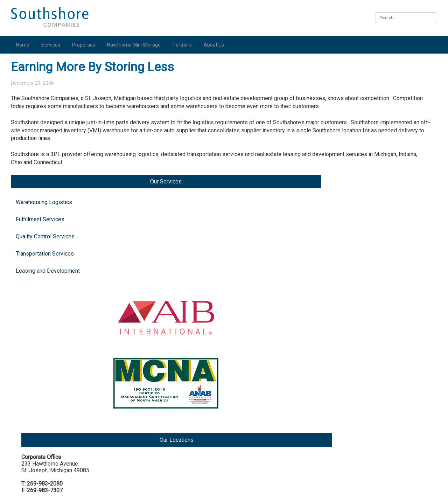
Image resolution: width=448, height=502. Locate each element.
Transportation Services (47, 143)
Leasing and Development (35, 163)
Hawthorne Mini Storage (136, 45)
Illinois (369, 327)
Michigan (372, 141)
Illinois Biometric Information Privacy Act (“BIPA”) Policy (224, 493)
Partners (185, 45)
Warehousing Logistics (46, 92)
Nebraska (373, 434)
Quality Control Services (48, 126)
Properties (86, 45)
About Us (216, 45)
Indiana (370, 241)
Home (25, 45)
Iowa (367, 381)
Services (53, 45)
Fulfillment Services (43, 109)
